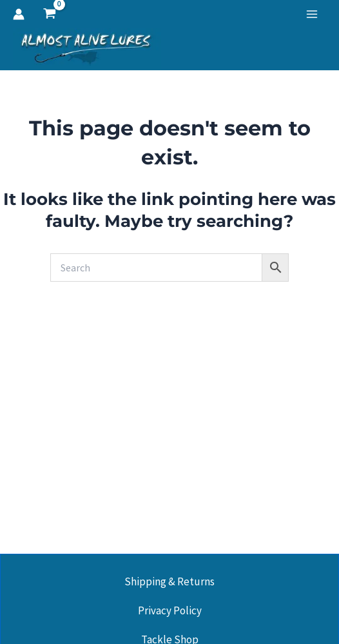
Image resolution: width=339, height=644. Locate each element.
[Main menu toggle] (312, 14)
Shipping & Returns (169, 581)
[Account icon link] (19, 14)
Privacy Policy (170, 610)
